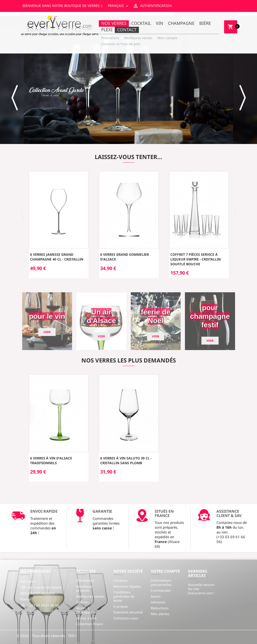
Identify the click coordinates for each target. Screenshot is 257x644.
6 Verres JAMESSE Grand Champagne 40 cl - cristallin (57, 257)
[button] (15, 98)
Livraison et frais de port (121, 44)
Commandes (161, 590)
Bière (205, 23)
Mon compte (167, 38)
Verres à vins (86, 618)
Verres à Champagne (86, 610)
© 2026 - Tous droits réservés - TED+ (47, 636)
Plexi (107, 30)
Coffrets (82, 602)
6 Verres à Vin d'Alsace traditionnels (51, 460)
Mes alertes (160, 614)
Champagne (181, 23)
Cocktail (141, 23)
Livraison (121, 580)
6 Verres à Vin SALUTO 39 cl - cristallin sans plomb (126, 460)
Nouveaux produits (84, 588)
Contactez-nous (126, 618)
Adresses (158, 602)
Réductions (160, 608)
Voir (47, 332)
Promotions (110, 38)
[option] (128, 80)
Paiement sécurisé (128, 612)
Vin (160, 23)
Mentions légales (127, 586)
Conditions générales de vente (124, 596)
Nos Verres (114, 23)
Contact (127, 30)
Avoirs (156, 596)
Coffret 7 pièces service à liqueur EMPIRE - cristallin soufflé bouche (196, 259)
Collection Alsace (90, 624)
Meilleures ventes (138, 38)
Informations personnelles (161, 583)
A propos (121, 606)
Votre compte (165, 571)
